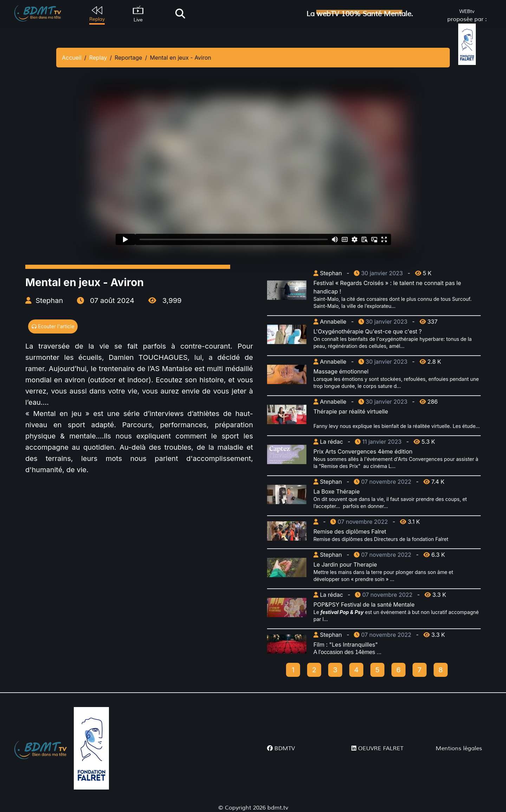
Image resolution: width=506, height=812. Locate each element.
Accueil (72, 58)
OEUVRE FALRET (377, 748)
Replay (98, 58)
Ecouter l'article (53, 326)
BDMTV (281, 748)
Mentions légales (459, 748)
